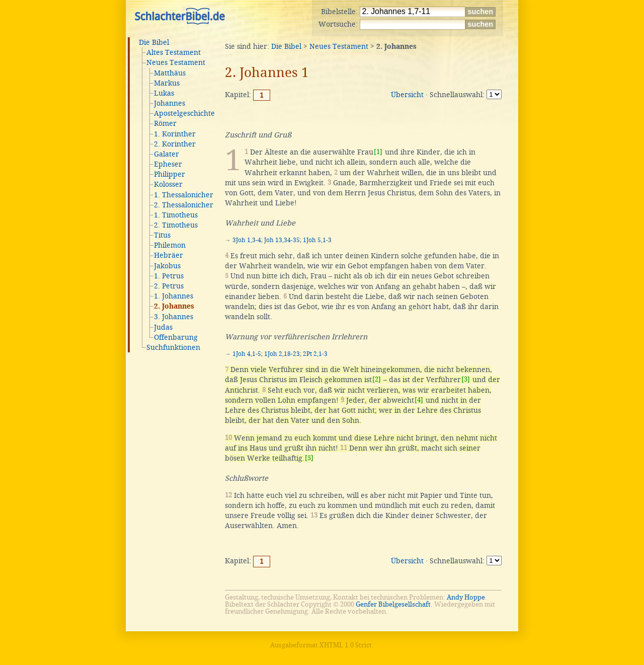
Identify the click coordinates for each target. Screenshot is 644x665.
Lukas (164, 93)
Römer (165, 123)
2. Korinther (175, 144)
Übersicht (407, 95)
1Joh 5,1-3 (317, 240)
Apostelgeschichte (184, 113)
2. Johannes (174, 307)
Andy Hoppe (466, 597)
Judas (163, 327)
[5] (309, 458)
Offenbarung (176, 337)
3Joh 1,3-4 (247, 240)
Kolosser (168, 184)
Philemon (170, 245)
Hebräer (169, 255)
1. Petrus (169, 276)
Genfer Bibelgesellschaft (393, 604)
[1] (378, 152)
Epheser (168, 164)
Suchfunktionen (173, 347)
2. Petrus (169, 286)
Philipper (170, 174)
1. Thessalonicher (184, 195)
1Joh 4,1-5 (247, 354)
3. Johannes (174, 317)
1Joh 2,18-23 (282, 354)
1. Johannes (174, 296)
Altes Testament (174, 52)
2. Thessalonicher (184, 205)
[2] (377, 379)
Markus (167, 83)
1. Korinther (175, 134)
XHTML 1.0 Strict (346, 645)
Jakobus (167, 266)
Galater (167, 154)
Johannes (170, 103)
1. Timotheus (176, 215)
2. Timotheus (176, 225)
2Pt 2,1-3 (315, 354)
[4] (419, 400)
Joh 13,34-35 (282, 240)
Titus (162, 235)
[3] (466, 379)
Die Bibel (154, 42)
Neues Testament (176, 62)
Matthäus (170, 73)
